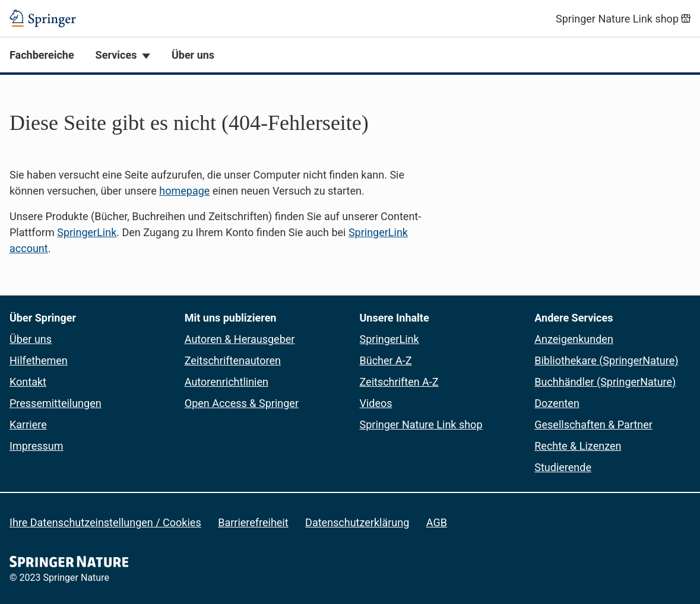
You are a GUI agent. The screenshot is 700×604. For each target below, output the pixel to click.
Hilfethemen (39, 360)
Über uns (193, 55)
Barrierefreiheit (253, 522)
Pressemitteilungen (56, 403)
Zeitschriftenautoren (233, 360)
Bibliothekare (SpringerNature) (606, 360)
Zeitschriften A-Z (399, 382)
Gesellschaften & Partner (593, 425)
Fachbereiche (42, 55)
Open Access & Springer (242, 403)
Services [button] (116, 55)
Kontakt (28, 382)
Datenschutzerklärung (357, 522)
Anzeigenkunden (574, 339)
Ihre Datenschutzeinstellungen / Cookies (105, 522)
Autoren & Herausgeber (240, 339)
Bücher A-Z (386, 360)
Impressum (37, 446)
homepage (184, 191)
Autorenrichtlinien (227, 382)
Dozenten (557, 403)
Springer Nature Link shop (421, 425)
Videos (376, 403)
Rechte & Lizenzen (578, 446)
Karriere (28, 425)
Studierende (563, 467)
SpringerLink (87, 232)
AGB (437, 522)
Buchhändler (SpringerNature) (605, 382)
